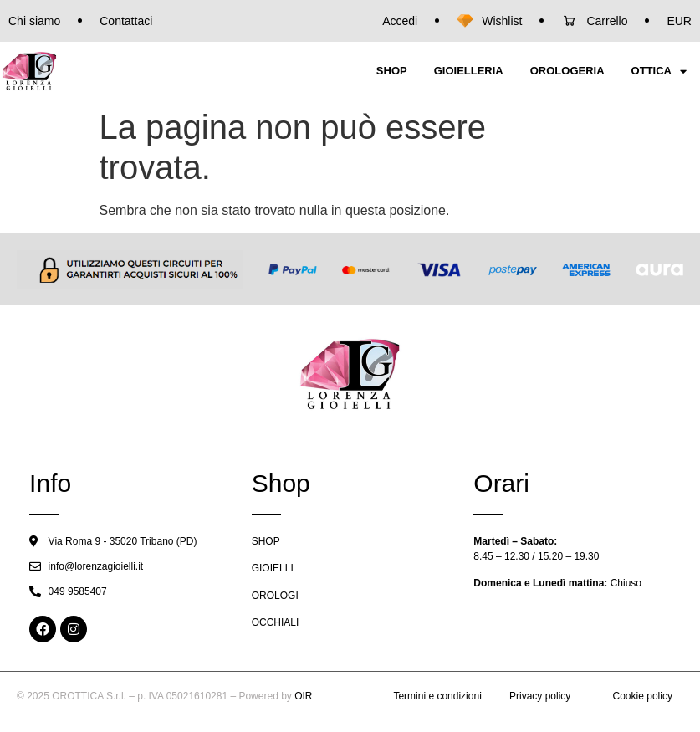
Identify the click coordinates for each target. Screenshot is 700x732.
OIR (303, 696)
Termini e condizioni (437, 696)
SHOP (392, 71)
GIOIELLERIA (469, 71)
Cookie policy (643, 696)
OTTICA (659, 72)
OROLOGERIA (567, 71)
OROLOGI (275, 596)
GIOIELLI (273, 568)
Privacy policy (540, 696)
